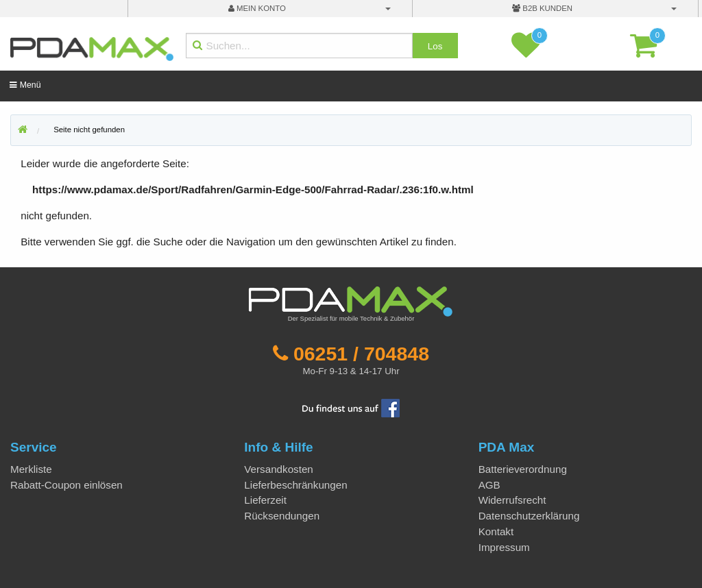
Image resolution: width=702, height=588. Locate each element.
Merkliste (31, 469)
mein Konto (257, 8)
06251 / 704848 (361, 354)
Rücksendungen (282, 516)
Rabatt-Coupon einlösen (66, 485)
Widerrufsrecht (512, 500)
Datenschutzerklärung (529, 516)
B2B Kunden (542, 8)
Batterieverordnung (523, 469)
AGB (489, 485)
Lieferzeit (265, 500)
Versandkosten (278, 469)
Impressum (504, 547)
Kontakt (496, 531)
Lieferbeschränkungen (295, 485)
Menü (25, 85)
